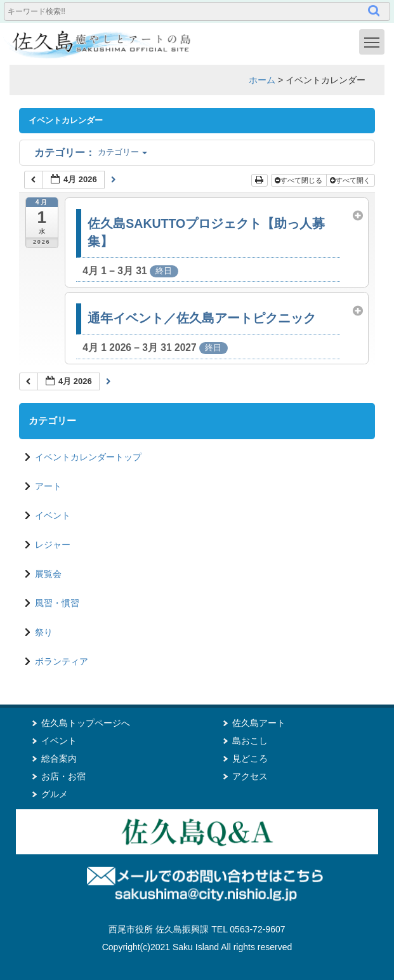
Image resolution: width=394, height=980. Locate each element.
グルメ (55, 794)
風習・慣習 (57, 603)
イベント (53, 515)
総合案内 (59, 758)
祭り (44, 632)
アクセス (250, 776)
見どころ (250, 758)
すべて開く (351, 180)
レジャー (53, 545)
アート (48, 486)
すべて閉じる (299, 180)
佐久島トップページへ (86, 723)
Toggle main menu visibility (374, 41)
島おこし (250, 741)
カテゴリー (91, 152)
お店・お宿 (63, 776)
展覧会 (48, 574)
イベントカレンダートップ (88, 457)
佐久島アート (259, 723)
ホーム (262, 80)
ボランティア (62, 661)
